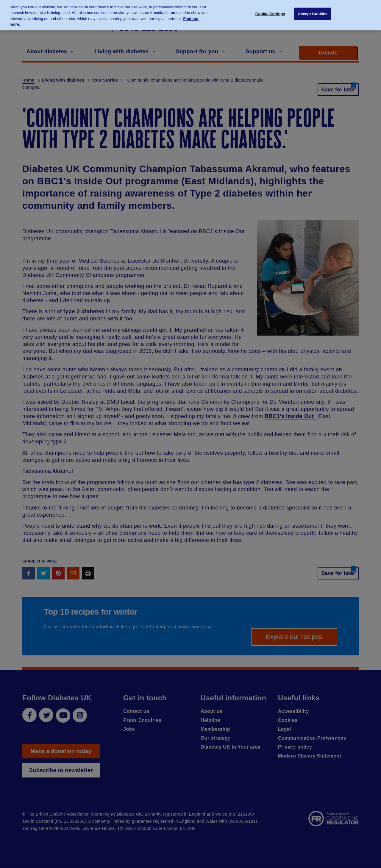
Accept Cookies (313, 11)
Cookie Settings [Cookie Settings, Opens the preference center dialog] (270, 11)
